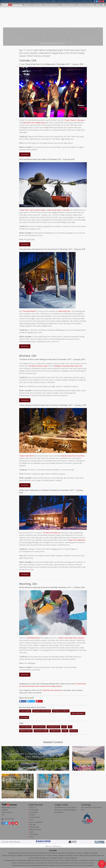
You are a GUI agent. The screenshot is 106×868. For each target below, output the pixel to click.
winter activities (26, 731)
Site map (33, 824)
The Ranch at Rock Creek (38, 366)
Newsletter (61, 1)
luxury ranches (39, 727)
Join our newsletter (36, 822)
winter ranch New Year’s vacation (72, 638)
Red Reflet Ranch (34, 638)
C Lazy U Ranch (25, 711)
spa (70, 727)
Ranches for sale (35, 829)
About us (33, 807)
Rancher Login (34, 827)
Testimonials (70, 1)
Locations (38, 5)
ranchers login (87, 1)
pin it (39, 701)
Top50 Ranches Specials (51, 690)
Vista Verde (24, 717)
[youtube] (103, 1)
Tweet (31, 701)
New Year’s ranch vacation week (33, 210)
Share (23, 701)
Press (55, 1)
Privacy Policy (34, 810)
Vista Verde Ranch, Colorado (58, 210)
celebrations (55, 731)
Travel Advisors (68, 5)
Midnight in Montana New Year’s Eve (68, 366)
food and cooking (41, 731)
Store (32, 819)
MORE (98, 5)
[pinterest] (101, 1)
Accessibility (34, 812)
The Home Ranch (29, 311)
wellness (74, 731)
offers (65, 731)
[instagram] (99, 1)
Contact (32, 815)
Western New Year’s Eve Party (73, 456)
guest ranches (25, 727)
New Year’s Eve (64, 311)
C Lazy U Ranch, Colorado (74, 120)
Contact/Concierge (86, 5)
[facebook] (95, 1)
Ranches (28, 5)
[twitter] (97, 1)
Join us (78, 1)
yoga (64, 727)
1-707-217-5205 (8, 819)
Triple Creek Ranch (27, 456)
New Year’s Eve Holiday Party (34, 122)
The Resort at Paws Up (51, 533)
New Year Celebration (77, 540)
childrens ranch (53, 727)
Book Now (25, 154)
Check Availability (52, 5)
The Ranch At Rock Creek (42, 711)
